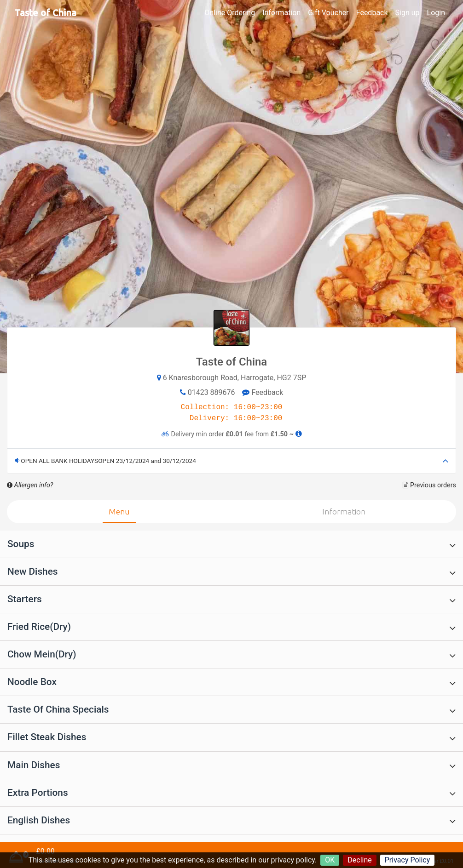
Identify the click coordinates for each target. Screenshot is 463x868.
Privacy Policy (408, 860)
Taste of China (45, 13)
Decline (359, 860)
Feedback (372, 13)
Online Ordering (230, 13)
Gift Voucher (328, 13)
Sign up (408, 13)
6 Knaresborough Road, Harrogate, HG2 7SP (235, 378)
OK (330, 860)
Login (436, 13)
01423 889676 (211, 392)
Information (281, 13)
